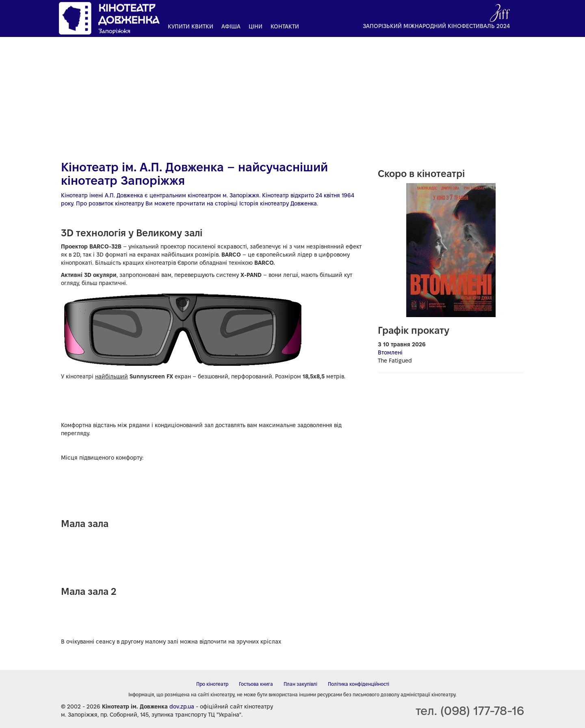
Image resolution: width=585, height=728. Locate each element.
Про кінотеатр (212, 684)
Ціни (256, 26)
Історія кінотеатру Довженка (278, 203)
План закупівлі (300, 684)
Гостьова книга (256, 684)
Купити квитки (191, 26)
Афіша (231, 26)
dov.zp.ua (182, 706)
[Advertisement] (292, 95)
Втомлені (390, 352)
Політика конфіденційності (359, 684)
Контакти (285, 26)
